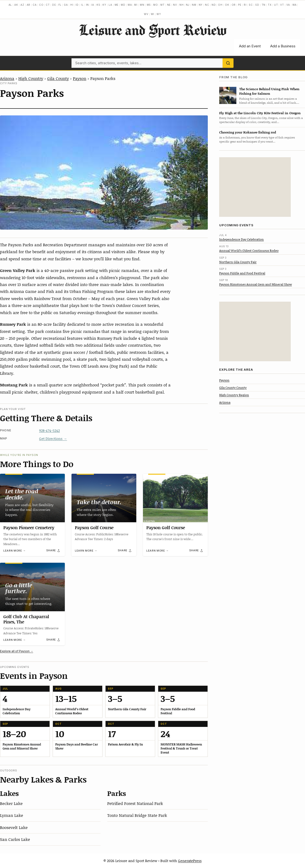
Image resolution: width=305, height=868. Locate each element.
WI (153, 14)
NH (182, 5)
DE (54, 5)
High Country (31, 78)
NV (175, 5)
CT (48, 5)
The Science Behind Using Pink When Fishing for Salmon (269, 91)
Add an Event (250, 46)
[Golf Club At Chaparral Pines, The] (32, 587)
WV (146, 14)
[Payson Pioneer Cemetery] (32, 498)
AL (10, 5)
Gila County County (233, 388)
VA (288, 5)
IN (88, 5)
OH (220, 5)
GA (66, 5)
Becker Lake (11, 803)
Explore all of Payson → (17, 651)
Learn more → (15, 551)
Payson (80, 78)
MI (136, 5)
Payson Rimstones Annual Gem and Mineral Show (256, 284)
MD (123, 5)
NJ (188, 5)
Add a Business (283, 46)
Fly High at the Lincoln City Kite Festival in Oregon (260, 113)
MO (156, 5)
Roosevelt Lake (14, 827)
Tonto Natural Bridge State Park (137, 815)
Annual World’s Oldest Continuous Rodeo (249, 251)
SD (257, 5)
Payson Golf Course (94, 528)
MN (142, 5)
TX (270, 5)
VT (282, 5)
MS (149, 5)
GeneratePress (190, 861)
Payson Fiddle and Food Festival (242, 273)
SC (251, 5)
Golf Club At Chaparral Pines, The (26, 619)
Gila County (58, 78)
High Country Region (234, 395)
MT (163, 5)
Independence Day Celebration (241, 239)
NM (194, 5)
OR (234, 5)
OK (227, 5)
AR (29, 5)
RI (245, 5)
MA (130, 5)
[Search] (228, 63)
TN (264, 5)
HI (72, 5)
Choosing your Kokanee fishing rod (248, 132)
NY (201, 5)
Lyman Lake (12, 815)
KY (104, 5)
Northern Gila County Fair (238, 262)
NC (207, 5)
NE (169, 5)
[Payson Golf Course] (104, 498)
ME (117, 5)
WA (295, 5)
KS (98, 5)
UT (276, 5)
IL (82, 5)
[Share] (53, 551)
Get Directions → (53, 439)
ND (214, 5)
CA (35, 5)
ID (77, 5)
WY (159, 14)
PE (240, 5)
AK (16, 5)
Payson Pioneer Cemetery (29, 528)
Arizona (7, 78)
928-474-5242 (49, 430)
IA (93, 5)
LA (110, 5)
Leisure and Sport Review (153, 30)
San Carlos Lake (15, 839)
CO (41, 5)
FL (60, 5)
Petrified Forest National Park (135, 803)
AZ (22, 5)
